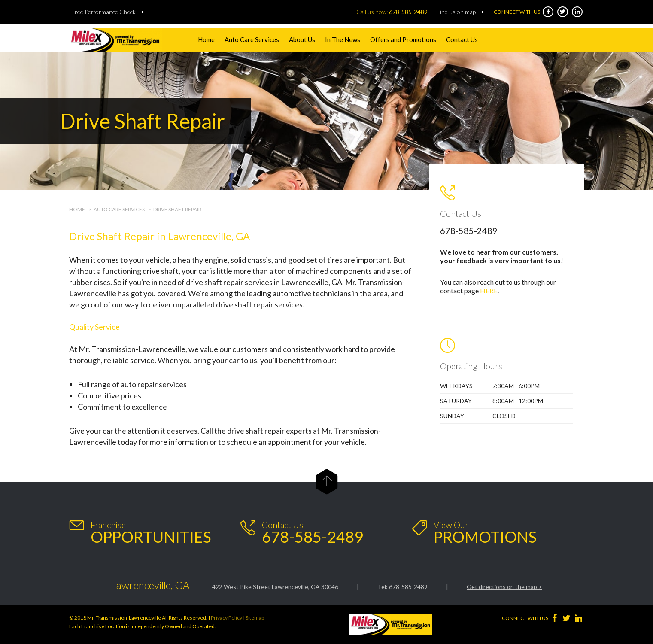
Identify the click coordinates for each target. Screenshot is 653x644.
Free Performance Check (103, 12)
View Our (485, 532)
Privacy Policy (226, 618)
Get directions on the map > (504, 587)
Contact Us (462, 39)
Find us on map (456, 12)
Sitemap (255, 618)
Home (206, 39)
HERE (489, 290)
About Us (302, 39)
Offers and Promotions (403, 39)
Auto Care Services (252, 39)
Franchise (151, 532)
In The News (343, 39)
